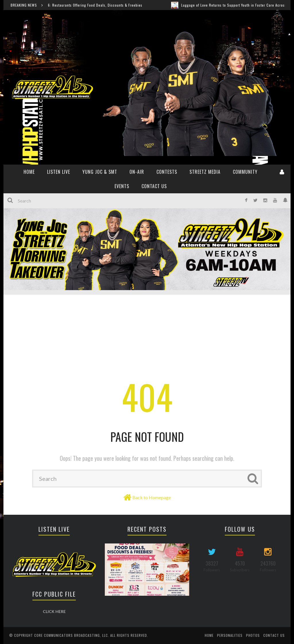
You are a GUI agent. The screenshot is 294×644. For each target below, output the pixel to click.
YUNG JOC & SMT (100, 172)
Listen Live (59, 172)
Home (209, 635)
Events (122, 186)
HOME (29, 172)
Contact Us (154, 186)
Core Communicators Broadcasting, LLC (71, 635)
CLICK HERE (54, 611)
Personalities (230, 635)
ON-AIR (137, 172)
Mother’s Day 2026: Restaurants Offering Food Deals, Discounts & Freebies (88, 5)
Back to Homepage (152, 497)
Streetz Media (205, 172)
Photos (253, 635)
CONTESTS (167, 172)
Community (245, 172)
